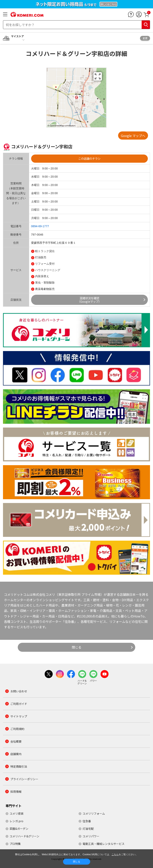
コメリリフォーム (94, 813)
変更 (145, 38)
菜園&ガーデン (19, 829)
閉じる (77, 647)
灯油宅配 (88, 829)
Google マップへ (133, 136)
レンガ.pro (16, 821)
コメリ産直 (17, 813)
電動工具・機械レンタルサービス (104, 844)
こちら (115, 854)
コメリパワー (91, 836)
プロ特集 (15, 844)
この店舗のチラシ (89, 158)
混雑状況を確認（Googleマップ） (89, 300)
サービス (16, 270)
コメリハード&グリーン (24, 836)
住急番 (87, 821)
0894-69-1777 (40, 226)
